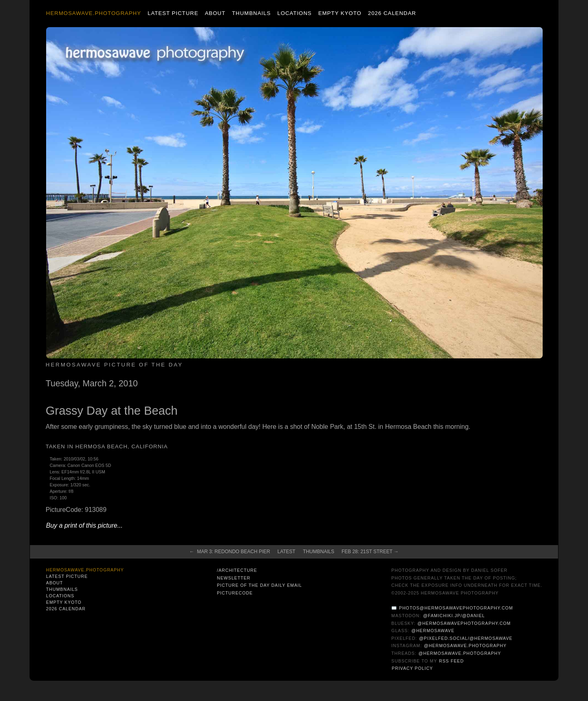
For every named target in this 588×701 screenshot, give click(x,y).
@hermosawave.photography (465, 646)
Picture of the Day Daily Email (259, 585)
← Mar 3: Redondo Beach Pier (230, 552)
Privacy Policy (412, 668)
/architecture (237, 570)
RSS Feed (451, 661)
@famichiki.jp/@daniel (454, 616)
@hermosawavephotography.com (464, 623)
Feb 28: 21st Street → (370, 552)
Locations (294, 13)
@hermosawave (433, 631)
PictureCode (235, 593)
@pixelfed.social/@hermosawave (466, 638)
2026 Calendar (392, 13)
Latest (286, 552)
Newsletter (234, 578)
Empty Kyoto (340, 13)
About (215, 13)
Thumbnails (251, 13)
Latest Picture (173, 13)
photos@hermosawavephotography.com (456, 608)
